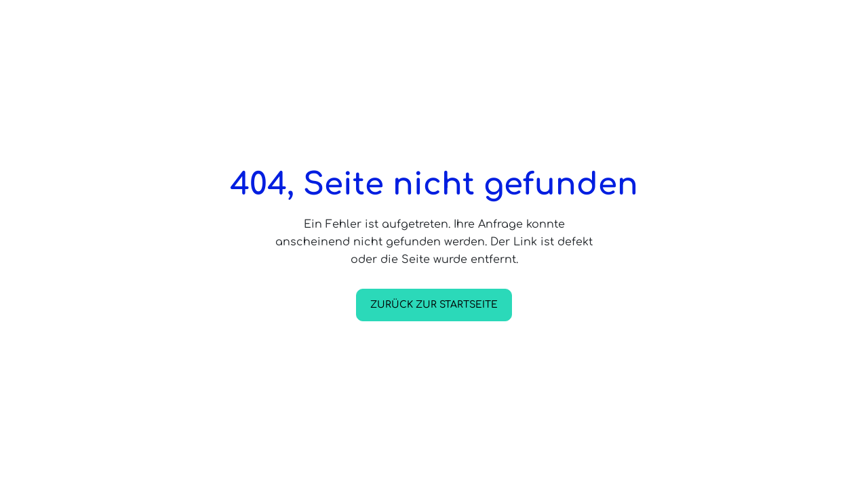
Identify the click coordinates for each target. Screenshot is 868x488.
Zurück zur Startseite (434, 305)
